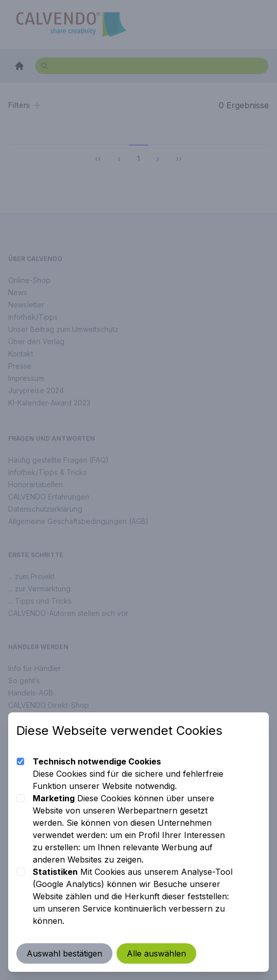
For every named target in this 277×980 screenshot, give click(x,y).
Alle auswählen (156, 953)
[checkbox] (20, 761)
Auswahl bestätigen (64, 953)
